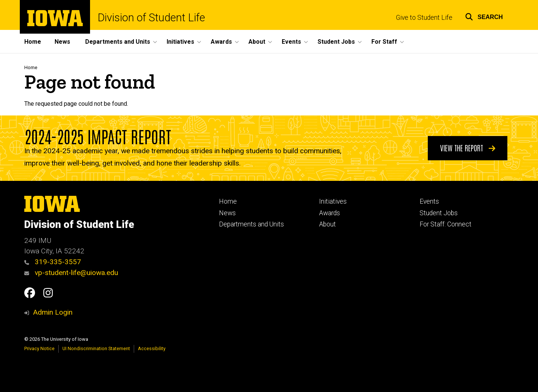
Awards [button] (221, 42)
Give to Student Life (424, 18)
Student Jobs (439, 213)
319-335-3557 (53, 262)
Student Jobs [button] (336, 42)
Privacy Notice (39, 348)
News (62, 42)
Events (429, 201)
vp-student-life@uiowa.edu (71, 273)
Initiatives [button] (180, 42)
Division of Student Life (151, 18)
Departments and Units (251, 224)
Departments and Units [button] (118, 42)
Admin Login (53, 312)
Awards (330, 213)
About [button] (257, 42)
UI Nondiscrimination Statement (96, 348)
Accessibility (152, 348)
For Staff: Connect (446, 224)
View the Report (468, 148)
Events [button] (291, 42)
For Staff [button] (384, 42)
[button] (484, 16)
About (327, 224)
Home (33, 42)
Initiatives (333, 201)
